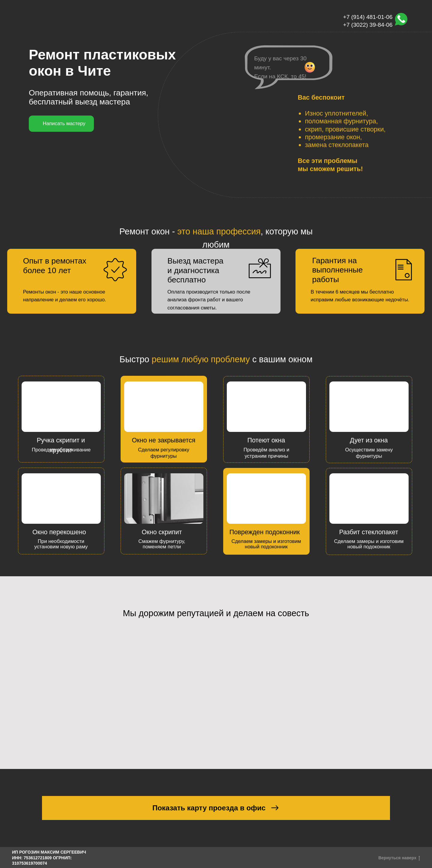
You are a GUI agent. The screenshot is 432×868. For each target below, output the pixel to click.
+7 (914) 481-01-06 (368, 17)
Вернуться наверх (399, 858)
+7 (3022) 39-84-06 (368, 25)
